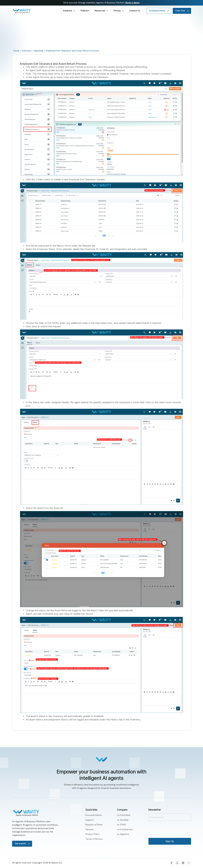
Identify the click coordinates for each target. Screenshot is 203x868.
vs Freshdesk (124, 815)
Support (90, 820)
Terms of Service (94, 839)
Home (16, 51)
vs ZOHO (121, 825)
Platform (85, 11)
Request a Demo (94, 825)
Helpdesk (39, 51)
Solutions (27, 51)
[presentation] (164, 827)
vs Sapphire (123, 834)
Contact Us (134, 11)
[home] (34, 11)
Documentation (94, 815)
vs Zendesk (123, 820)
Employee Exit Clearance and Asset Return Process (72, 51)
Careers (89, 829)
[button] (69, 11)
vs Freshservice (125, 829)
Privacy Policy (92, 834)
